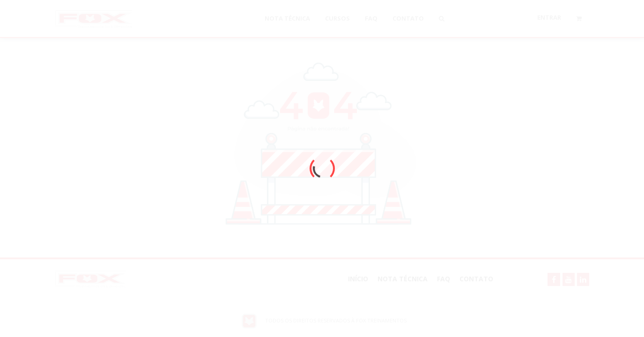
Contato (476, 279)
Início (358, 279)
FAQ (444, 279)
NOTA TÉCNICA (403, 279)
